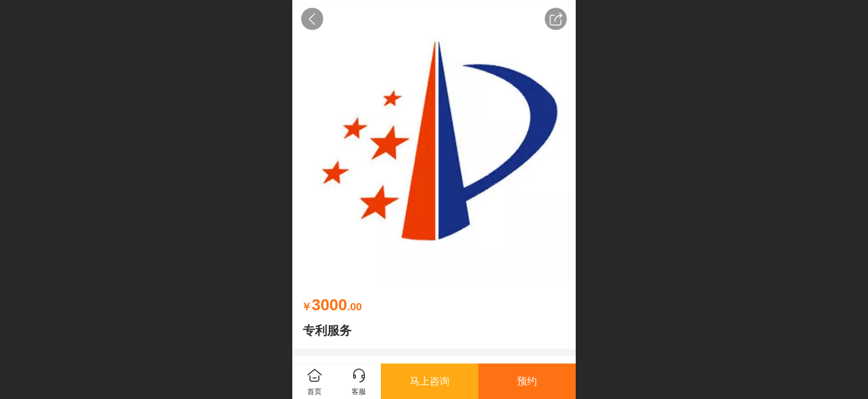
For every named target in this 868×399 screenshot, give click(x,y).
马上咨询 (430, 381)
